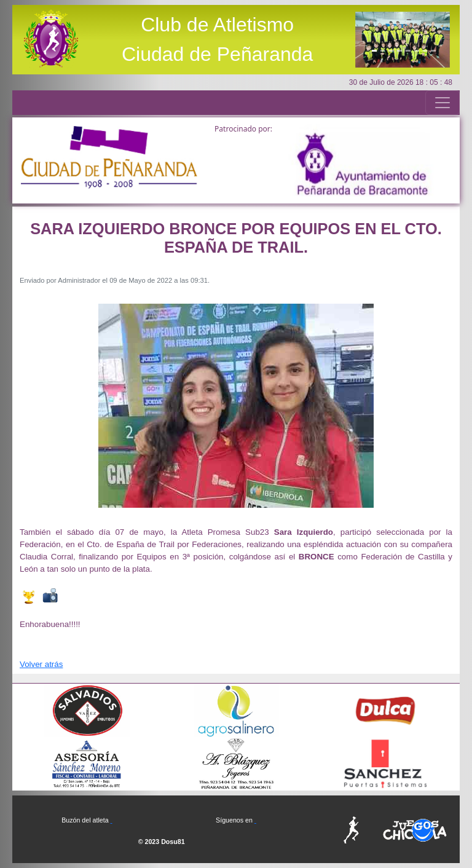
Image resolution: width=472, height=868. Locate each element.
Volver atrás (41, 664)
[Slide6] (417, 51)
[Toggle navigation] (442, 103)
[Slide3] (391, 51)
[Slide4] (399, 51)
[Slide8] (433, 51)
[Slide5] (408, 51)
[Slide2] (383, 51)
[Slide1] (374, 51)
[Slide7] (425, 51)
